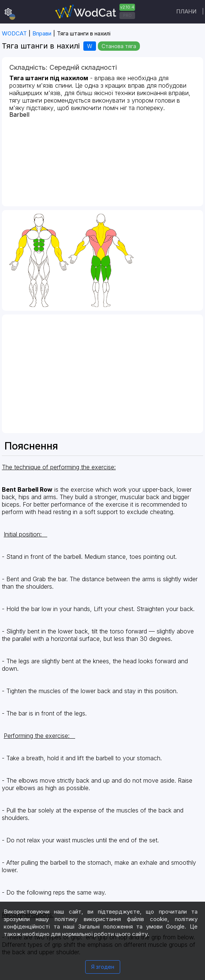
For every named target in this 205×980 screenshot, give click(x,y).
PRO (127, 15)
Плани (186, 11)
